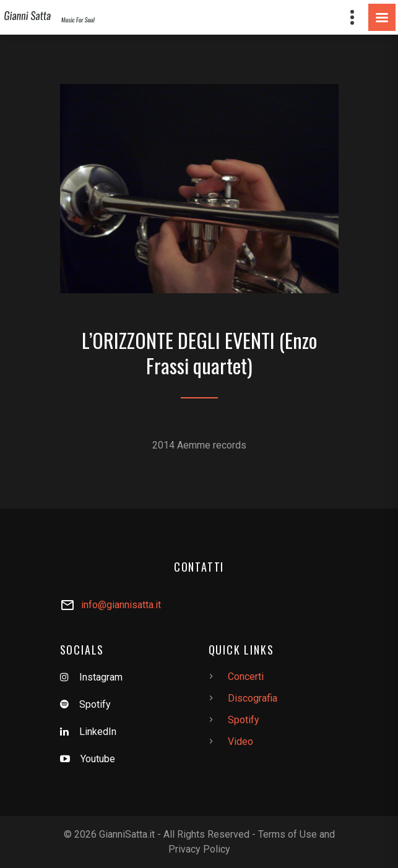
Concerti (246, 677)
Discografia (253, 698)
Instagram (101, 677)
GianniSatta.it (127, 834)
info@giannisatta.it (121, 605)
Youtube (98, 759)
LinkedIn (98, 732)
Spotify (95, 704)
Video (240, 741)
